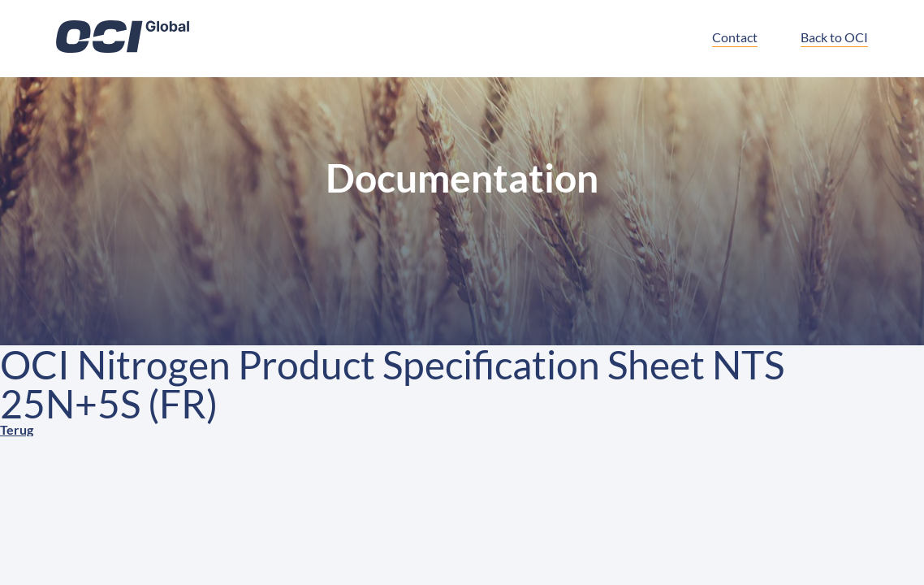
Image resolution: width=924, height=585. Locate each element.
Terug (17, 429)
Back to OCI (834, 37)
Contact (735, 37)
